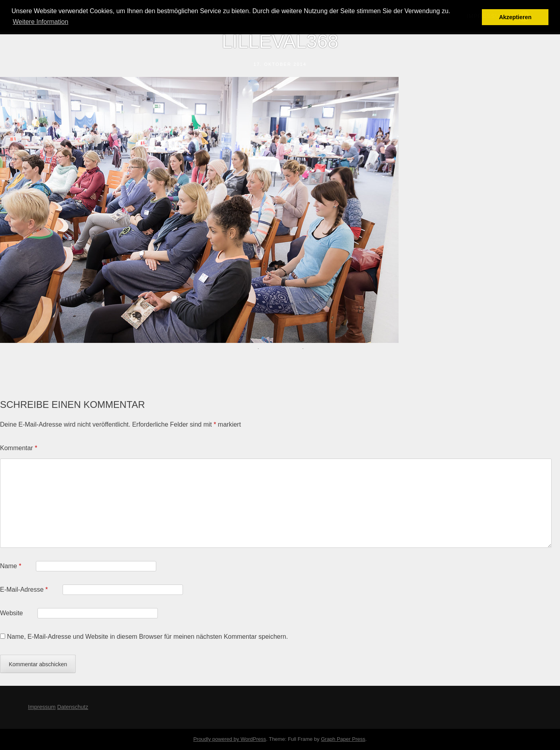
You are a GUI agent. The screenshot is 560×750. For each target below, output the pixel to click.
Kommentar (19, 448)
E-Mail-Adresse (24, 590)
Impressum (42, 707)
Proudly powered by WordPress (230, 739)
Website (12, 613)
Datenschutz (73, 707)
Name (11, 566)
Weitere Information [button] (40, 22)
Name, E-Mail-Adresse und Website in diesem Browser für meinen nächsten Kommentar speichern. (147, 637)
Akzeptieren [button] (515, 17)
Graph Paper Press (343, 739)
